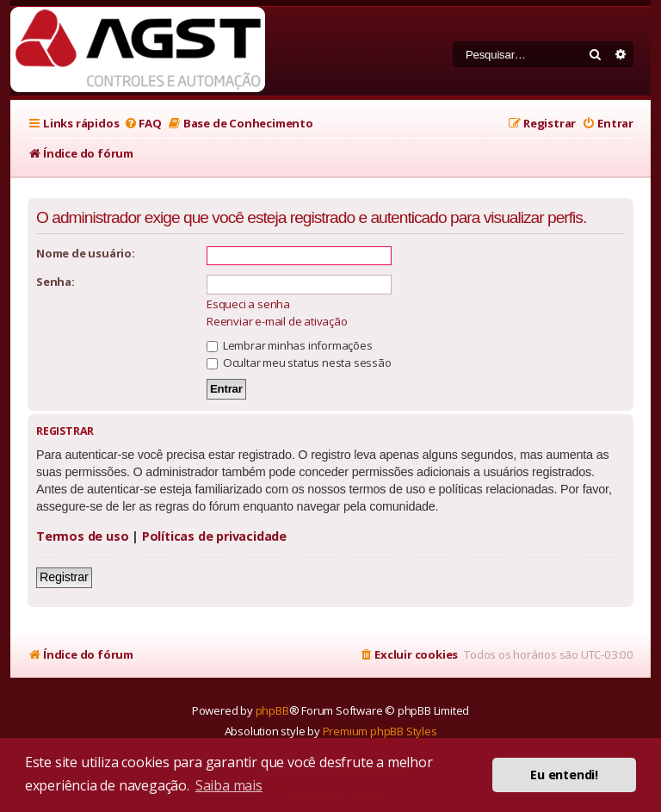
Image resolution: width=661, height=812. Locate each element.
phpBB (272, 710)
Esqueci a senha (248, 304)
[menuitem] (142, 124)
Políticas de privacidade (214, 536)
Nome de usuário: (86, 253)
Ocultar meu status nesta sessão (299, 363)
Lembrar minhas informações (290, 345)
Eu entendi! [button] (564, 775)
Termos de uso (82, 536)
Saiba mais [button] (229, 785)
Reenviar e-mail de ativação (277, 322)
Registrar (64, 577)
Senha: (56, 282)
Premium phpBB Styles (380, 731)
